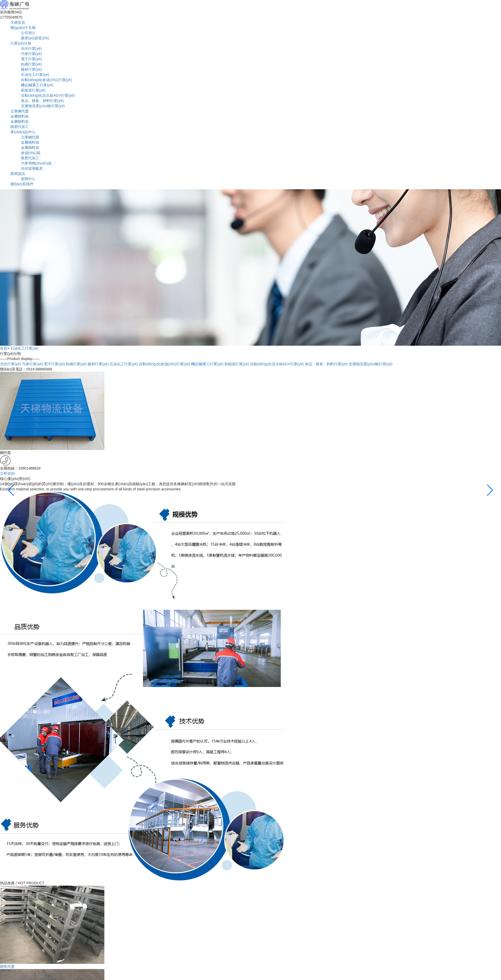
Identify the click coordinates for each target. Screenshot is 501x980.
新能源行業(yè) (33, 90)
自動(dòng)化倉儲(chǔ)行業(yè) (46, 80)
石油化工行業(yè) (35, 75)
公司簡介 (28, 33)
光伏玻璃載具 (32, 168)
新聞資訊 (18, 174)
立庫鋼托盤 (20, 111)
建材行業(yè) (31, 69)
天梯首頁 (18, 22)
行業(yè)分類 (21, 43)
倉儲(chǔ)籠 (31, 153)
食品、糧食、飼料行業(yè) (326, 364)
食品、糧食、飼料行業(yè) (42, 101)
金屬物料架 (20, 121)
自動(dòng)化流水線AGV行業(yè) (48, 95)
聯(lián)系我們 (22, 184)
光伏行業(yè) (31, 48)
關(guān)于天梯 (23, 28)
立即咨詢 (7, 473)
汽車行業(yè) (31, 54)
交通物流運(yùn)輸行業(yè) (43, 106)
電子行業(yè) (31, 59)
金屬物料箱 (20, 116)
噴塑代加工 (20, 127)
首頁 (4, 348)
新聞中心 (28, 179)
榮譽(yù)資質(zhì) (35, 38)
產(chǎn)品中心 (23, 132)
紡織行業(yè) (31, 64)
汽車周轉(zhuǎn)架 (36, 163)
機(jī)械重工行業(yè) (37, 85)
